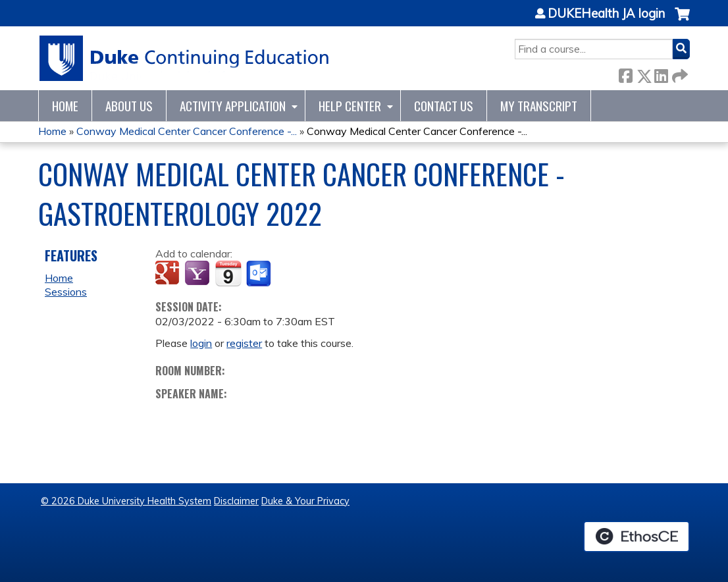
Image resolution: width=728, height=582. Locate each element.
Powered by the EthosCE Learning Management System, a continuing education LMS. (637, 537)
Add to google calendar (169, 274)
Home (65, 106)
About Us (129, 106)
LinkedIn (661, 73)
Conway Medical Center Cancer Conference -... (187, 131)
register (244, 343)
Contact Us (444, 106)
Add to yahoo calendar (198, 274)
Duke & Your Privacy (305, 501)
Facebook (625, 73)
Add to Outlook (260, 274)
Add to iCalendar (228, 273)
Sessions (66, 292)
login (201, 343)
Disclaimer (236, 501)
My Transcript (539, 106)
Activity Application (233, 106)
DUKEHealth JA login (606, 14)
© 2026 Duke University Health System (126, 501)
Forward (679, 73)
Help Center (350, 106)
